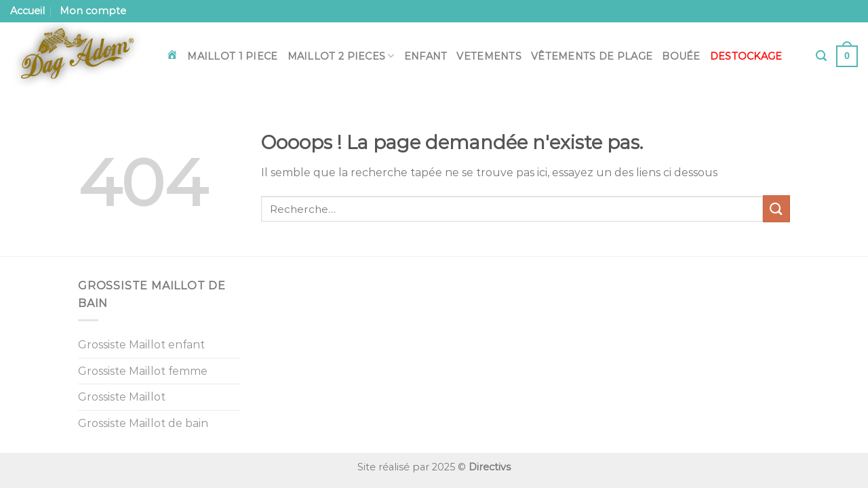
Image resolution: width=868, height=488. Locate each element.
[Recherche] (821, 56)
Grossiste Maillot (122, 397)
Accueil (27, 11)
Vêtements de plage (592, 56)
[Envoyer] (776, 208)
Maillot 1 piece (232, 56)
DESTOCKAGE (746, 56)
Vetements (489, 56)
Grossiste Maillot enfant (141, 345)
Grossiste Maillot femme (143, 371)
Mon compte (93, 11)
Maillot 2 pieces (341, 56)
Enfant (426, 56)
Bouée (681, 56)
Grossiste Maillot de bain (143, 423)
